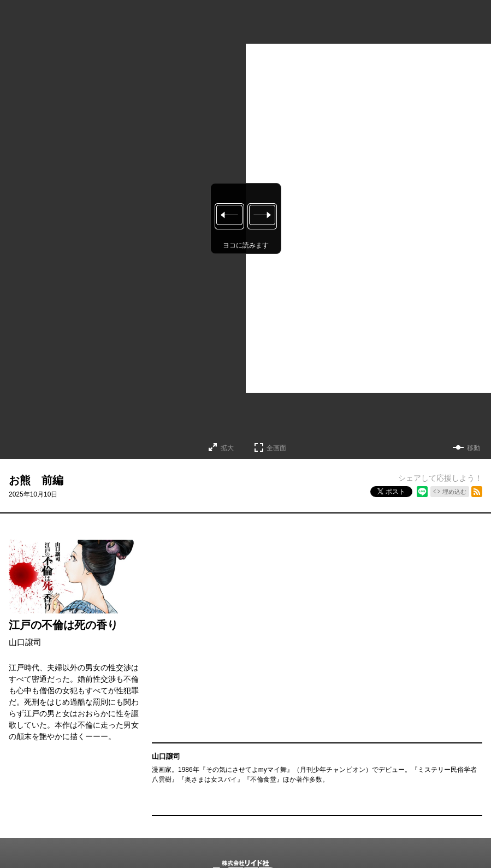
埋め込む (454, 492)
